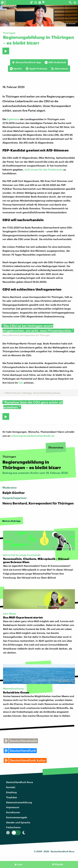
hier (21, 383)
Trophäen (12, 797)
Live (20, 864)
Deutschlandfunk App (26, 62)
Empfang (11, 792)
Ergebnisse (13, 119)
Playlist (59, 864)
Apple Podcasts (36, 69)
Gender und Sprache (18, 822)
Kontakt (11, 787)
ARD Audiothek (55, 62)
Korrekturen (13, 812)
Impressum (13, 807)
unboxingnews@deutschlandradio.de (33, 436)
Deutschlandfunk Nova (19, 782)
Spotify (16, 69)
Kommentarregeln (17, 817)
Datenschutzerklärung (19, 802)
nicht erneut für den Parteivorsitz (44, 169)
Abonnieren (60, 69)
